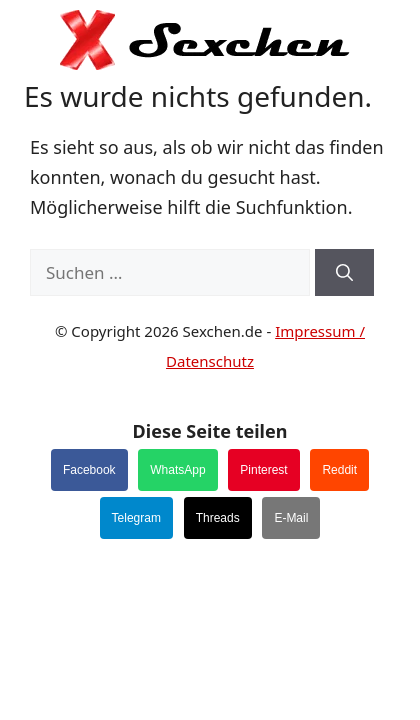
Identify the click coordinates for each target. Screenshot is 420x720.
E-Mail (291, 518)
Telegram (136, 518)
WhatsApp (177, 470)
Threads (218, 518)
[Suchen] (344, 273)
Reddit (339, 470)
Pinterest (263, 470)
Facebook (89, 470)
